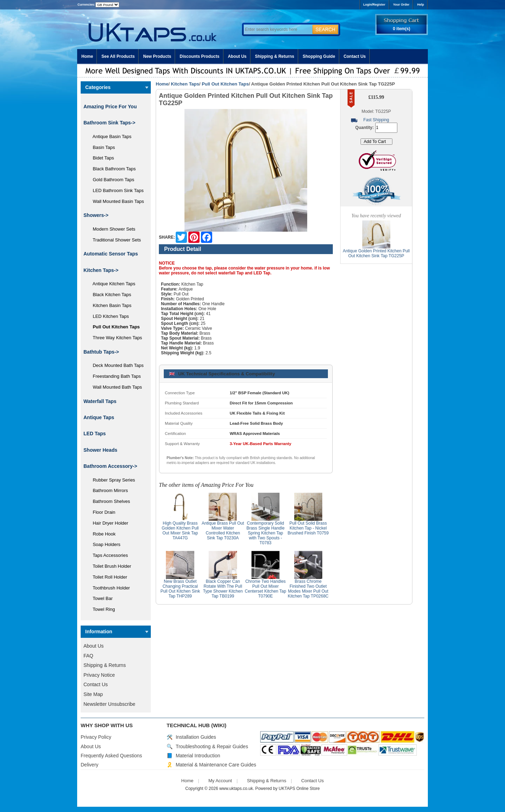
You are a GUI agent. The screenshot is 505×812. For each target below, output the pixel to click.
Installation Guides (196, 737)
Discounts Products (199, 56)
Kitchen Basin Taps (110, 305)
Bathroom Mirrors (108, 490)
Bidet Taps (101, 158)
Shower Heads (100, 450)
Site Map (93, 694)
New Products (157, 56)
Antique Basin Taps (110, 137)
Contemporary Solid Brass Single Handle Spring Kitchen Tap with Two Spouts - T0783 (266, 533)
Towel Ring (101, 609)
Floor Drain (102, 512)
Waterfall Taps (100, 401)
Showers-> (96, 215)
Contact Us (355, 56)
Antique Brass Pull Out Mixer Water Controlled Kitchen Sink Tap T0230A (223, 531)
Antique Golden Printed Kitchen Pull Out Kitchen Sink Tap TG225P (376, 253)
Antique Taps (99, 417)
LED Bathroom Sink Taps (116, 190)
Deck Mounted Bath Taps (116, 365)
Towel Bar (100, 598)
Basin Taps (101, 147)
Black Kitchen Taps (109, 295)
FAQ (88, 656)
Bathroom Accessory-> (110, 466)
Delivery (90, 765)
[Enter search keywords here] (277, 29)
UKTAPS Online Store (299, 789)
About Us (237, 56)
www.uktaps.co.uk (236, 789)
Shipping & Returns (275, 56)
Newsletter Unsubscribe (109, 704)
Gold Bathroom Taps (111, 180)
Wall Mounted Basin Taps (116, 201)
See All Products (118, 56)
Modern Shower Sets (112, 229)
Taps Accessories (108, 555)
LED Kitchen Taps (108, 316)
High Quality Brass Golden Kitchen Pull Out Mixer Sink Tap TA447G (180, 531)
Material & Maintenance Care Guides (216, 765)
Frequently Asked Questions (111, 756)
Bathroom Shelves (109, 501)
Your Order (401, 5)
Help (420, 5)
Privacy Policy (96, 737)
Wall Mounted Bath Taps (115, 387)
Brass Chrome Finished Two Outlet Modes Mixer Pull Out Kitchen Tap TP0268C (308, 589)
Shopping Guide (319, 56)
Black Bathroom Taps (112, 169)
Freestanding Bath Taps (114, 376)
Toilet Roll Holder (107, 577)
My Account (220, 781)
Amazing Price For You (110, 107)
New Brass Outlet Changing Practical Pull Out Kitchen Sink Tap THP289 (180, 589)
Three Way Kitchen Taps (115, 338)
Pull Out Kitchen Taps (225, 84)
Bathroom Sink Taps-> (109, 123)
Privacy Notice (99, 675)
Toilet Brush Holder (109, 566)
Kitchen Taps (185, 84)
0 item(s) (401, 29)
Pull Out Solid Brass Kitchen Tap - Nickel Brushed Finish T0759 (308, 528)
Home (87, 56)
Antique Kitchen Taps (112, 284)
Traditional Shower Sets (114, 240)
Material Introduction (198, 756)
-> (101, 270)
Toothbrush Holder (109, 588)
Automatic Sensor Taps (111, 254)
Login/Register (374, 5)
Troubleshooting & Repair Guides (212, 746)
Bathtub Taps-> (101, 352)
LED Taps (95, 434)
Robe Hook (102, 534)
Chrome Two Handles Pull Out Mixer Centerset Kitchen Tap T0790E (265, 589)
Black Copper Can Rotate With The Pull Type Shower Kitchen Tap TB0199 (223, 589)
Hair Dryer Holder (108, 523)
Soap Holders (104, 544)
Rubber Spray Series (111, 480)
